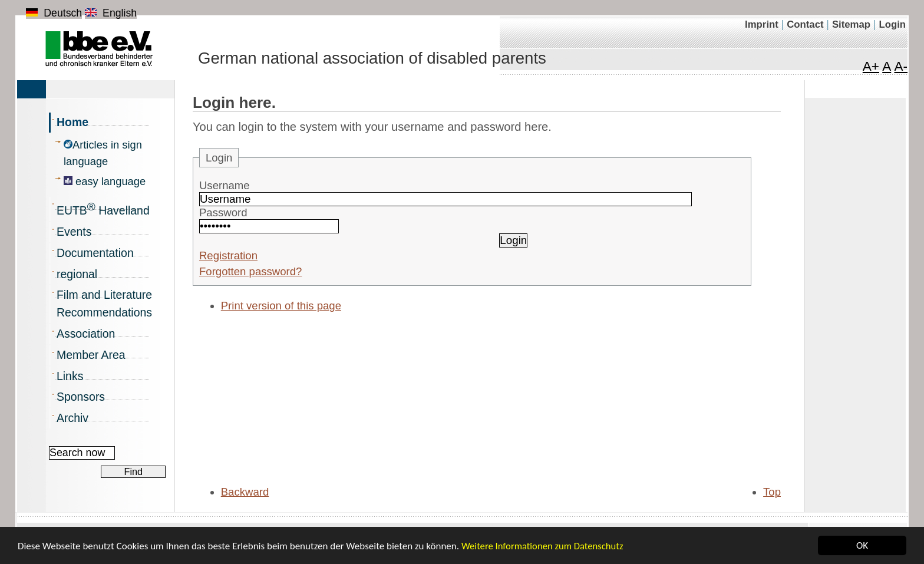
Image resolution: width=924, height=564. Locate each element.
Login (892, 24)
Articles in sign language (103, 153)
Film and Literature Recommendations (104, 304)
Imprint (763, 24)
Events (74, 232)
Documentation (95, 253)
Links (70, 376)
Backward (245, 492)
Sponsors (81, 397)
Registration (228, 255)
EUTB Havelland (103, 209)
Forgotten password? (250, 271)
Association (86, 334)
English (111, 13)
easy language (105, 181)
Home (72, 122)
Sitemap (853, 24)
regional (77, 274)
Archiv (72, 418)
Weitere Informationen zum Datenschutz (542, 546)
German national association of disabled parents (372, 58)
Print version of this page (281, 306)
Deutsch (54, 13)
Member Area (91, 355)
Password (223, 212)
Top (772, 492)
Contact (806, 24)
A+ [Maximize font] (871, 66)
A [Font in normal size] (887, 66)
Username (225, 185)
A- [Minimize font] (901, 66)
